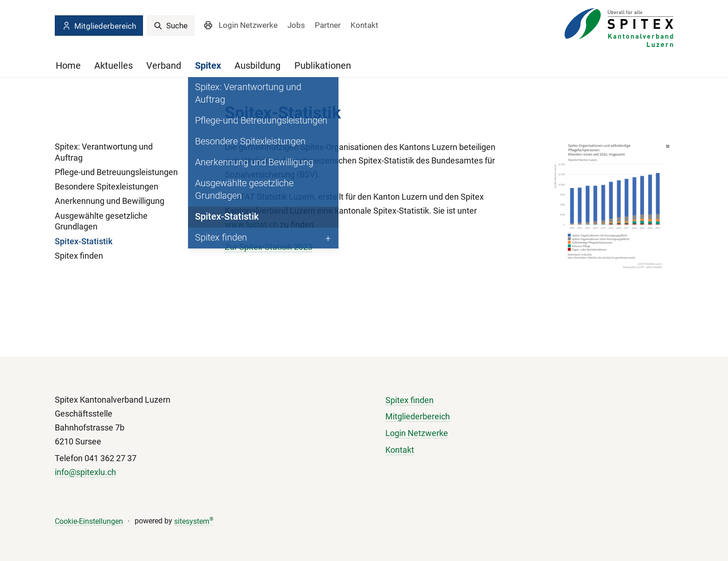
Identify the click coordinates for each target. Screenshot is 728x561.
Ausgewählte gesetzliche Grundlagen (101, 221)
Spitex (208, 65)
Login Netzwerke (248, 25)
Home (68, 65)
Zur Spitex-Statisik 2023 (269, 247)
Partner (328, 25)
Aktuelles (114, 65)
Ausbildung (257, 65)
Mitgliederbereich (99, 26)
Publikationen (323, 65)
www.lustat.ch (251, 225)
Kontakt (364, 25)
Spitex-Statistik (84, 241)
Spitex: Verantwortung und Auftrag (104, 152)
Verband (164, 65)
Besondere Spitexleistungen (107, 186)
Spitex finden (79, 256)
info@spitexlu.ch (85, 472)
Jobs (296, 25)
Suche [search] (171, 26)
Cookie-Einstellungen (89, 521)
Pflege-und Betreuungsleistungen (116, 172)
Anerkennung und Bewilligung (110, 201)
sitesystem (194, 521)
